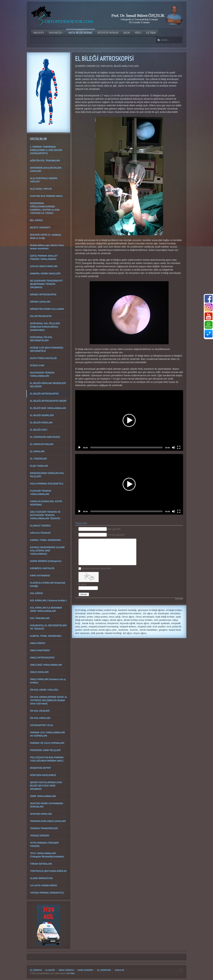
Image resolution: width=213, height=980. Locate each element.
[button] (129, 420)
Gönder (84, 594)
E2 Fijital (71, 973)
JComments (179, 599)
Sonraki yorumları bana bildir (96, 568)
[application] (129, 420)
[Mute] (174, 447)
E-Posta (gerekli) (116, 535)
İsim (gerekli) (114, 529)
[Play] (79, 447)
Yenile (84, 584)
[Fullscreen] (179, 447)
